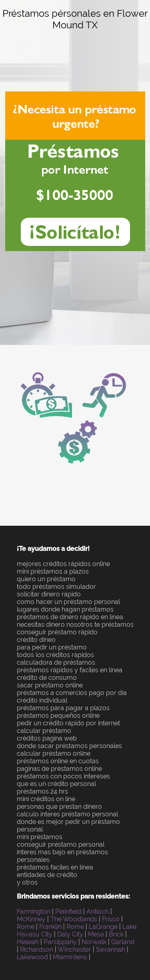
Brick (116, 934)
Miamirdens (70, 957)
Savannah (111, 949)
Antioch (98, 912)
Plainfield (68, 912)
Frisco (111, 919)
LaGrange (103, 927)
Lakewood (32, 957)
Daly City (70, 934)
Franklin (50, 927)
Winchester (74, 949)
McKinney (31, 919)
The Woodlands (74, 919)
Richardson (37, 949)
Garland (123, 942)
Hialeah (28, 942)
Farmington (34, 912)
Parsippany (60, 942)
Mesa (96, 934)
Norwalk (94, 942)
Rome (26, 927)
